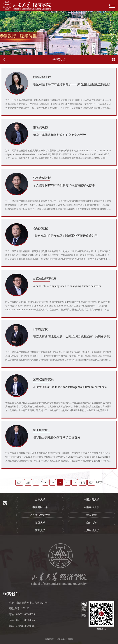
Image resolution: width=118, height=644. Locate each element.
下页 (83, 483)
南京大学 (91, 523)
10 (53, 483)
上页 (28, 483)
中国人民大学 (91, 500)
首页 (19, 483)
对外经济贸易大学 (40, 515)
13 (75, 483)
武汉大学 (91, 515)
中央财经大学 (40, 507)
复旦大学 (40, 523)
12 (67, 483)
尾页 (91, 483)
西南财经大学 (91, 507)
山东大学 (40, 500)
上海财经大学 (91, 530)
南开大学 (40, 530)
